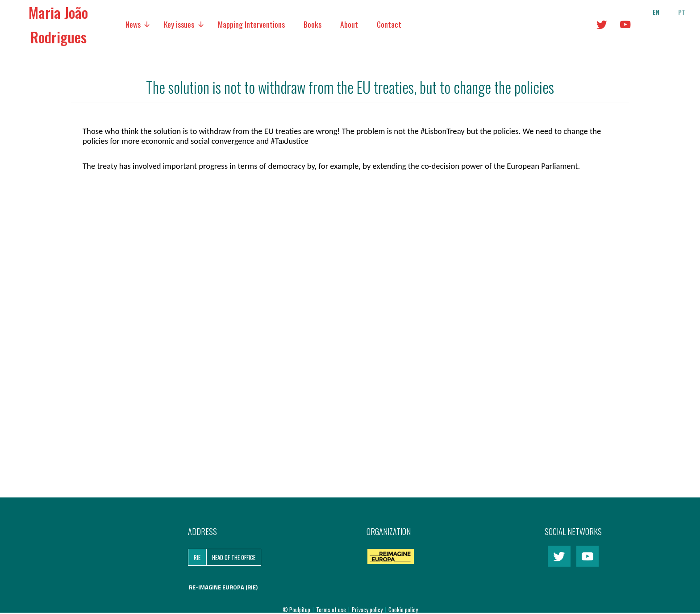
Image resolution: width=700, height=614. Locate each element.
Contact (389, 24)
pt (682, 12)
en (656, 12)
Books (312, 24)
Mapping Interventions (251, 24)
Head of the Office (234, 557)
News (133, 24)
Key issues (179, 24)
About (349, 24)
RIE (197, 557)
